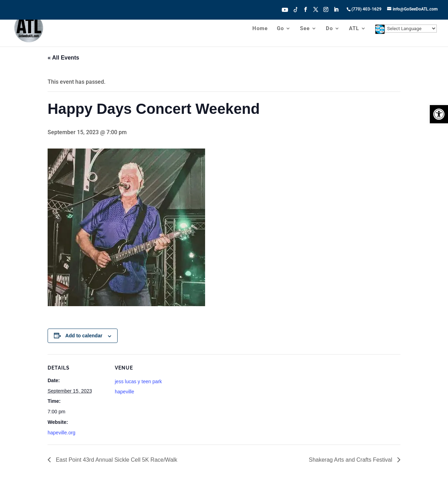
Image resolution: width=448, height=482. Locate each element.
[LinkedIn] (336, 12)
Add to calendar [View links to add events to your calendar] (84, 336)
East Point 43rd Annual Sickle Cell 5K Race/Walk (116, 460)
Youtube (285, 9)
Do (329, 29)
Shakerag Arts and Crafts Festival (351, 460)
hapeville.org (61, 433)
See (305, 29)
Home (260, 29)
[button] (439, 114)
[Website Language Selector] (411, 29)
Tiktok (296, 9)
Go (280, 29)
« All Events (63, 58)
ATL (354, 29)
